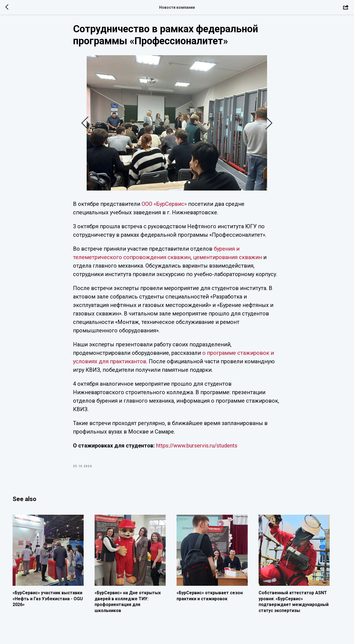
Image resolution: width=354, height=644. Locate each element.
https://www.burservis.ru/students (197, 449)
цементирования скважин (228, 260)
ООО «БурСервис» (164, 207)
